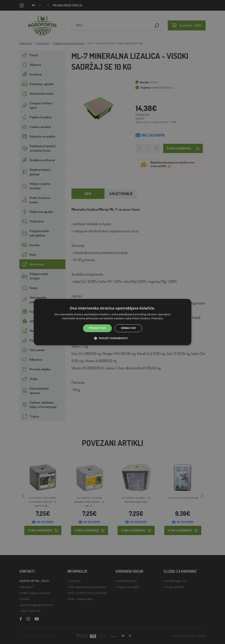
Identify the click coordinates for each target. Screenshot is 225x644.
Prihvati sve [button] (97, 328)
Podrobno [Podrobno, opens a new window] (157, 318)
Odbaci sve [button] (128, 328)
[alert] (112, 322)
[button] (112, 338)
